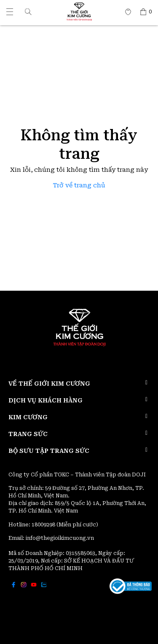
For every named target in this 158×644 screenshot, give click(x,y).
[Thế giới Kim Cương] (10, 12)
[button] (28, 12)
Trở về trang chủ (79, 185)
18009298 (44, 525)
